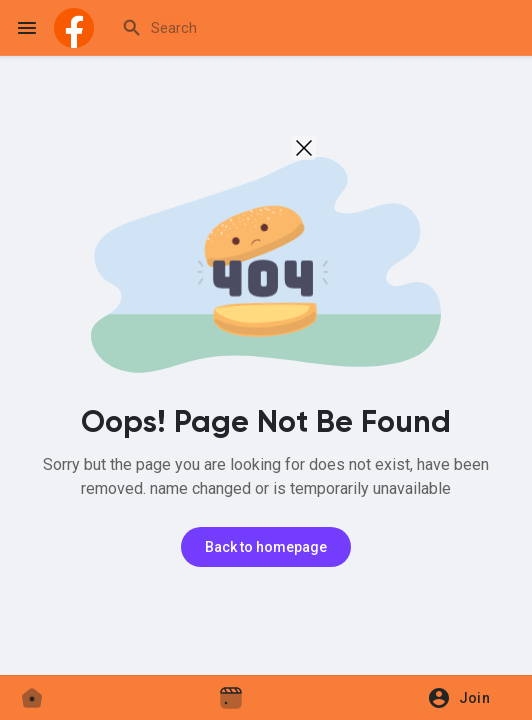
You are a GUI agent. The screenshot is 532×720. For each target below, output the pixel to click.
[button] (465, 698)
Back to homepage (266, 547)
